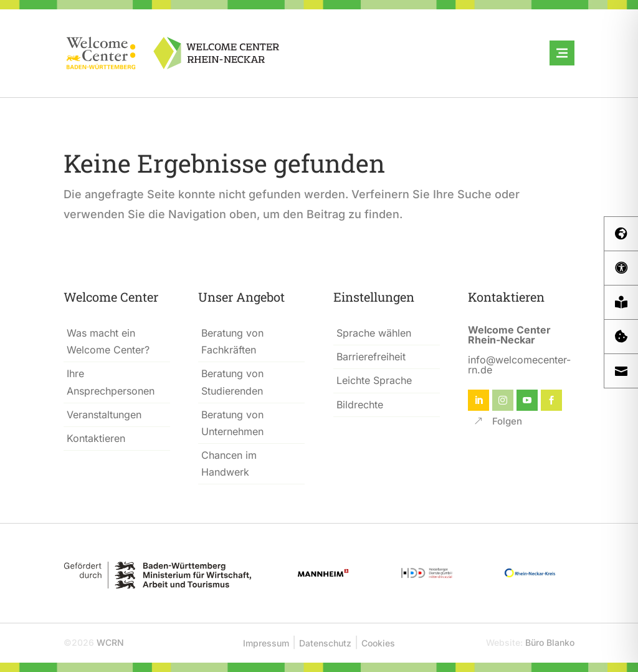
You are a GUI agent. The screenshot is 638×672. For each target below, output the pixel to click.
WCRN (110, 642)
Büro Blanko (550, 642)
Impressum (266, 643)
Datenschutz (325, 643)
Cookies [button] (378, 643)
